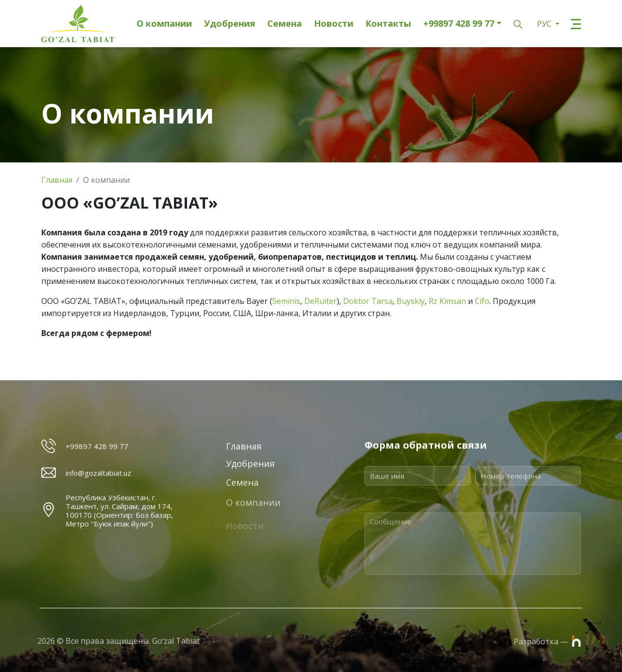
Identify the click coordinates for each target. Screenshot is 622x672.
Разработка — (547, 641)
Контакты (388, 24)
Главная (57, 180)
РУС (545, 24)
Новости (334, 24)
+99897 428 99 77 (459, 24)
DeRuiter (320, 301)
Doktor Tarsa (368, 301)
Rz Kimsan (447, 301)
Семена (285, 24)
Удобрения (230, 24)
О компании (164, 24)
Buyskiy (411, 301)
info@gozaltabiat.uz (98, 481)
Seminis (286, 301)
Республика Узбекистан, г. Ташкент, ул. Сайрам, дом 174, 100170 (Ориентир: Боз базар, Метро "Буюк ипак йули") (119, 544)
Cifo (482, 301)
